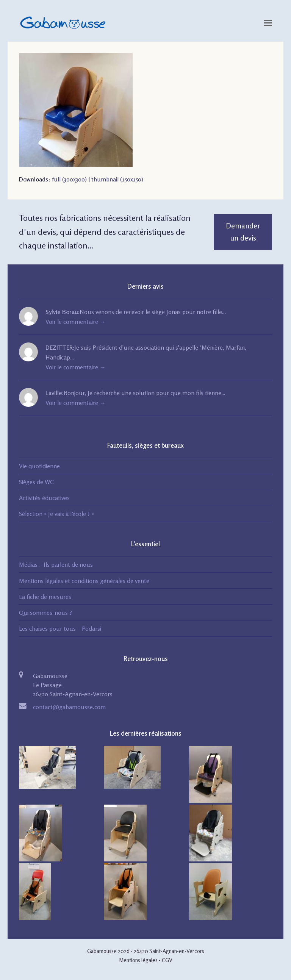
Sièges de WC (36, 482)
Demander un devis (243, 232)
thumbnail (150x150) (117, 179)
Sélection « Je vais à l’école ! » (56, 514)
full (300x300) (69, 179)
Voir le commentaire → (76, 322)
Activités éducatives (44, 498)
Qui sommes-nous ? (45, 613)
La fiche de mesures (45, 597)
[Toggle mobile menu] (268, 23)
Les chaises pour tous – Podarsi (60, 628)
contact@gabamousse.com (69, 707)
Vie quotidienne (39, 466)
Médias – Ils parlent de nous (56, 564)
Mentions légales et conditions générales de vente (84, 581)
